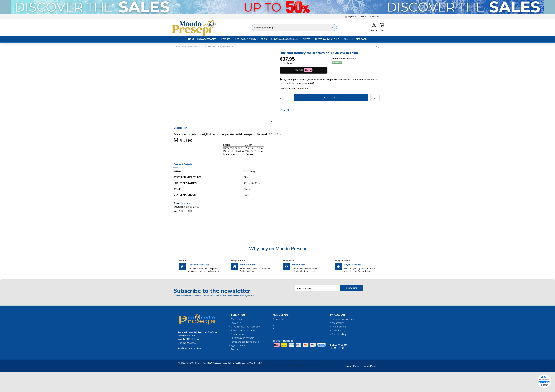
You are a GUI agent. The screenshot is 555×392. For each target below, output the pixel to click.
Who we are (237, 319)
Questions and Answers (242, 338)
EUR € (363, 17)
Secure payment (239, 334)
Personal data (339, 327)
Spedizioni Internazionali (243, 330)
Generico (185, 203)
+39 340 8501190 (187, 343)
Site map (235, 349)
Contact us (236, 323)
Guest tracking (339, 334)
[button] (208, 39)
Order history (338, 330)
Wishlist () (374, 17)
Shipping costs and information (246, 327)
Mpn (176, 211)
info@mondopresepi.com (190, 348)
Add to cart (331, 98)
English (351, 17)
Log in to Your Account (343, 319)
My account (338, 323)
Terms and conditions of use (245, 342)
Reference (337, 58)
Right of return (238, 346)
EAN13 (177, 207)
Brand (177, 203)
